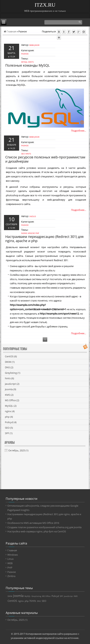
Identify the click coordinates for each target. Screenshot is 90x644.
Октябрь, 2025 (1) (18, 450)
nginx (24, 233)
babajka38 (34, 45)
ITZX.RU (45, 5)
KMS (9, 395)
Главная (10, 31)
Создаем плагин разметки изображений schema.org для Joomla (44, 527)
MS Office (12, 400)
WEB (10, 563)
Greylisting (13, 373)
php (37, 233)
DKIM (10, 362)
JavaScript (12, 384)
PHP (10, 568)
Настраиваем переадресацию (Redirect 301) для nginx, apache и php (44, 239)
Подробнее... (79, 131)
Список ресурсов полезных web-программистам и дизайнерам (45, 159)
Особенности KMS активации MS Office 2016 (33, 523)
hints (31, 62)
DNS (9, 367)
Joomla (11, 389)
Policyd (11, 422)
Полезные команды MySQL (27, 65)
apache (31, 233)
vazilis (33, 216)
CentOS (11, 356)
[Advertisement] (45, 473)
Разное (25, 54)
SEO (23, 154)
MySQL (24, 62)
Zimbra (11, 576)
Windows (13, 555)
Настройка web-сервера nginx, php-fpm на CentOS (37, 531)
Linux (11, 559)
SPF (9, 433)
